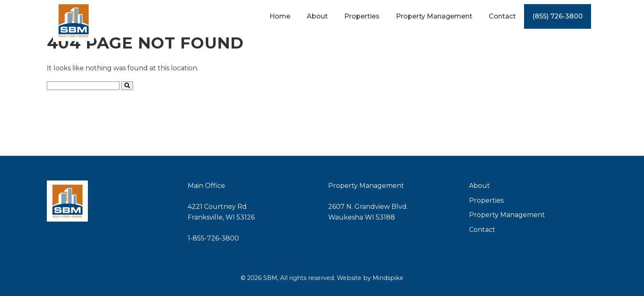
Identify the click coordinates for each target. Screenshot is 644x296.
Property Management (507, 215)
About (480, 186)
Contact (482, 230)
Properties (486, 200)
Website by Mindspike (370, 278)
